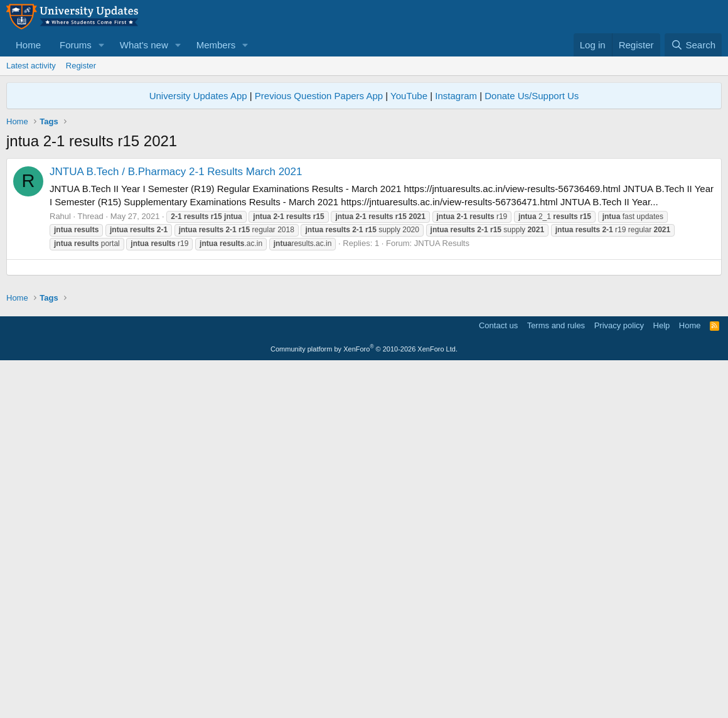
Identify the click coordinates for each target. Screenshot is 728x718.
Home (28, 45)
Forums (76, 45)
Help (662, 677)
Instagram (456, 96)
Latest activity (31, 66)
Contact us (498, 677)
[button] (102, 45)
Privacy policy (619, 677)
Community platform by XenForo (364, 700)
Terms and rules (556, 677)
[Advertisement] (364, 355)
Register (81, 66)
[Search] (693, 45)
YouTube (409, 96)
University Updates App (198, 96)
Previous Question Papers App (319, 96)
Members (216, 45)
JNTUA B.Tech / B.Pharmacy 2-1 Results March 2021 (176, 172)
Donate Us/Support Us (532, 96)
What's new (144, 45)
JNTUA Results (442, 243)
